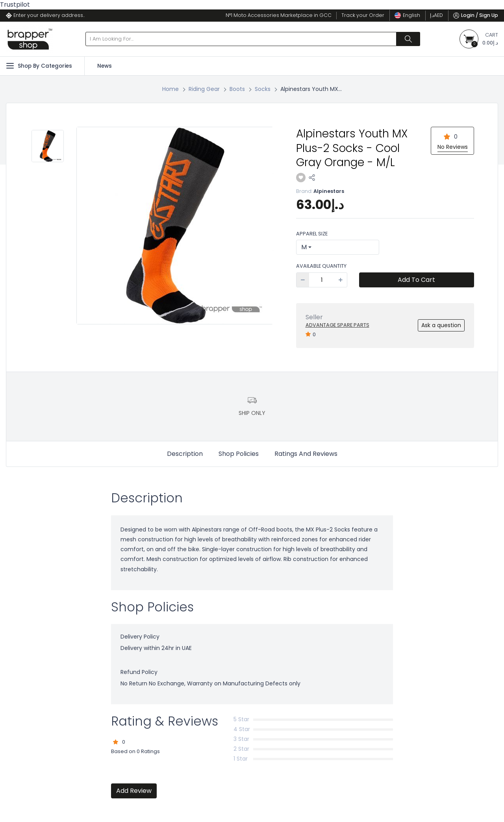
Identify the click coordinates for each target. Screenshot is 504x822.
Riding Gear (204, 89)
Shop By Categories (39, 66)
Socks (263, 89)
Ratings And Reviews (306, 454)
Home (170, 89)
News (105, 66)
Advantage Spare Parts (337, 325)
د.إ (436, 15)
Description (185, 454)
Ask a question (441, 325)
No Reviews (453, 147)
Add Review (134, 791)
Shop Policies (239, 454)
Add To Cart (416, 280)
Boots (237, 89)
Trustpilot (15, 5)
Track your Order (363, 15)
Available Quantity (321, 266)
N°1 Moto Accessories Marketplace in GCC (279, 15)
